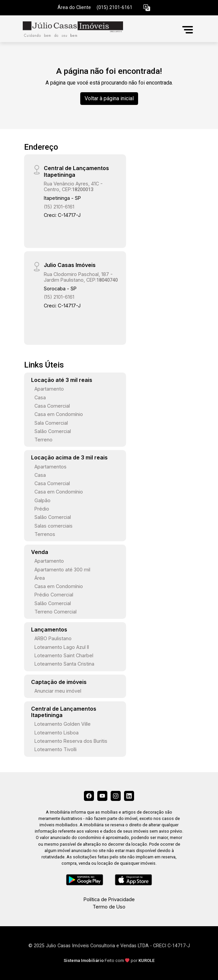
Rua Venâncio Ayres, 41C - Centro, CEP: (73, 186)
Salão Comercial (53, 431)
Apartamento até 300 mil (62, 570)
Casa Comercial (52, 406)
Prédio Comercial (54, 595)
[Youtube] (102, 796)
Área (40, 578)
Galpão (42, 500)
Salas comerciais (53, 526)
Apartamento (49, 389)
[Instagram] (116, 796)
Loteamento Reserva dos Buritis (71, 741)
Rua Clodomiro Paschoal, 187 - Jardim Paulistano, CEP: (81, 277)
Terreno (43, 440)
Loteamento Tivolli (56, 749)
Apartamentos (50, 467)
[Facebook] (89, 796)
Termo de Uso (109, 907)
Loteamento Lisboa (57, 733)
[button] (147, 8)
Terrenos (45, 534)
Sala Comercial (51, 423)
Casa (40, 397)
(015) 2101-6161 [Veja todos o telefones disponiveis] (115, 8)
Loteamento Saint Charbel (64, 655)
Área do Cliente (74, 8)
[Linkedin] (129, 796)
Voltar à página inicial (109, 98)
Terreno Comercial (56, 612)
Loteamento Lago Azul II (62, 647)
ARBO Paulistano (53, 638)
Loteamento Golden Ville (63, 724)
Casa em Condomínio (59, 414)
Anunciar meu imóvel (58, 691)
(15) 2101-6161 (59, 207)
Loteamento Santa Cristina (64, 664)
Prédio (42, 509)
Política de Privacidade (109, 899)
